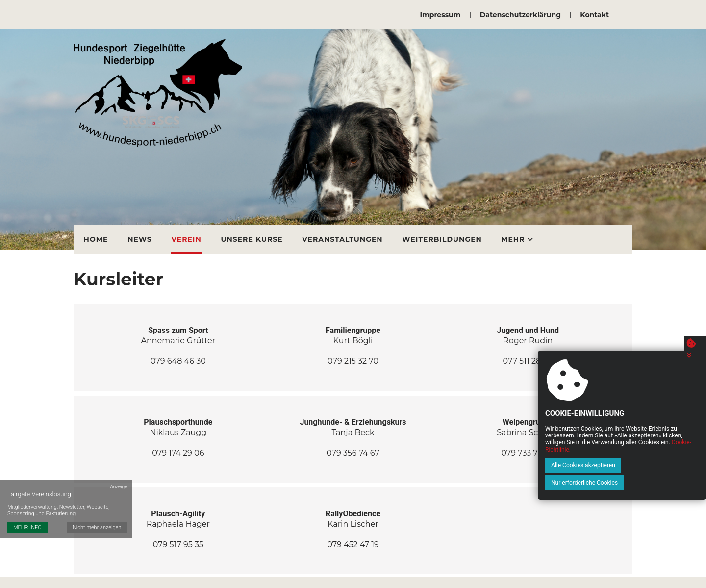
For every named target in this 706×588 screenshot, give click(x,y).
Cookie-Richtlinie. (664, 467)
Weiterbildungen (439, 236)
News (139, 236)
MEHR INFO (27, 519)
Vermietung (524, 236)
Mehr (586, 236)
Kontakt (594, 15)
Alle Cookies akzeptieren (575, 483)
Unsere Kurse (250, 236)
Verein (185, 236)
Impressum (441, 15)
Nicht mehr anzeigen (97, 519)
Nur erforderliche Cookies (654, 483)
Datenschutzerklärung (520, 15)
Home (96, 236)
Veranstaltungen (340, 236)
